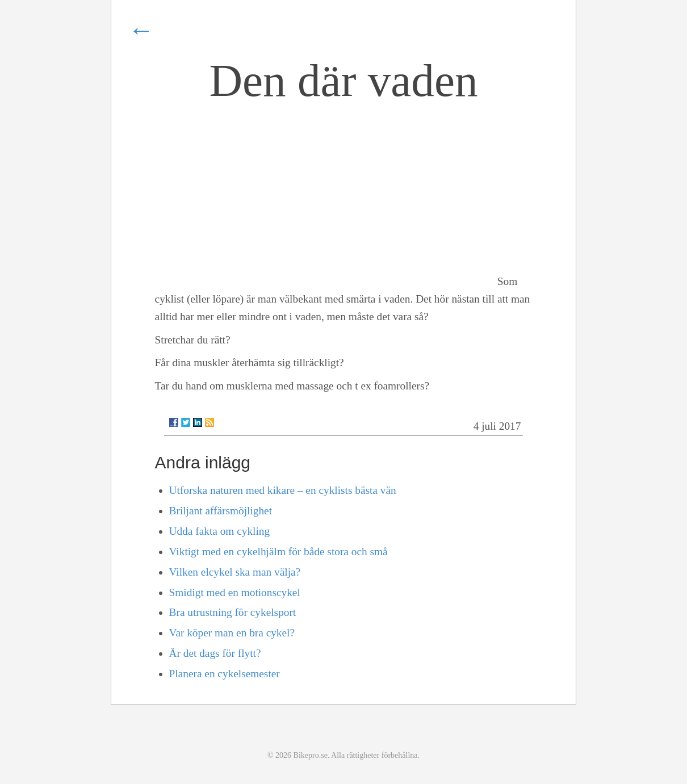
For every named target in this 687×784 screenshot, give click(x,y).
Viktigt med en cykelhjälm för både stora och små (278, 552)
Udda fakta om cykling (220, 531)
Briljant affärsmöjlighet (221, 511)
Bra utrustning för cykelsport (233, 612)
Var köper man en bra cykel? (232, 633)
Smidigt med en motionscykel (235, 592)
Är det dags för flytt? (215, 653)
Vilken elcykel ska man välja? (235, 572)
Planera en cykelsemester (225, 674)
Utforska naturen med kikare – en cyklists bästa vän (283, 490)
